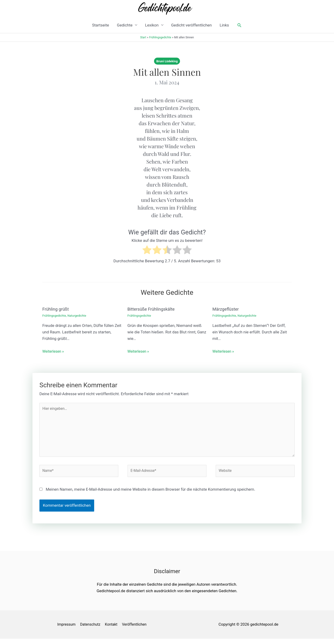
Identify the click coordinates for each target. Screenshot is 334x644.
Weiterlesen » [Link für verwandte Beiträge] (54, 351)
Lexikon (152, 25)
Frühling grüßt (57, 309)
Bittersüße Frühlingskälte (153, 309)
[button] (239, 25)
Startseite (101, 25)
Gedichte (125, 25)
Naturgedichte (80, 315)
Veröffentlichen (139, 630)
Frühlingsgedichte (55, 315)
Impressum (66, 630)
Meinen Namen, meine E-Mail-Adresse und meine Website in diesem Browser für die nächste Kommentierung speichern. (150, 495)
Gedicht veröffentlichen (191, 25)
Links (224, 25)
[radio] (147, 251)
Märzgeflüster (227, 309)
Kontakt (114, 630)
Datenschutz (92, 630)
